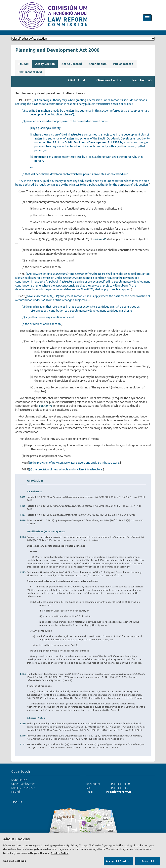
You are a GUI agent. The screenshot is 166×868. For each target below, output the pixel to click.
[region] (83, 850)
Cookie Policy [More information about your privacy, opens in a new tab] (60, 853)
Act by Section (45, 64)
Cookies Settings (15, 861)
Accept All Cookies (118, 861)
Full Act (23, 64)
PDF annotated (123, 64)
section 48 (100, 239)
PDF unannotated (30, 72)
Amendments (98, 64)
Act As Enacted (72, 64)
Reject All (148, 861)
